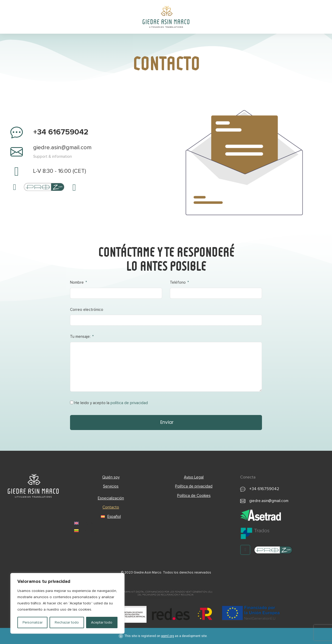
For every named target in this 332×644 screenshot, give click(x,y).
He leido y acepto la (111, 403)
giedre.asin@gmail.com (62, 148)
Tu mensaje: (81, 337)
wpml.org (168, 636)
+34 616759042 (61, 132)
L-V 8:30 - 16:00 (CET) (60, 171)
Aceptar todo (102, 622)
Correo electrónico (87, 310)
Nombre (77, 282)
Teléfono (178, 282)
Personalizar (33, 622)
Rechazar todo (67, 622)
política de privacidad (129, 403)
